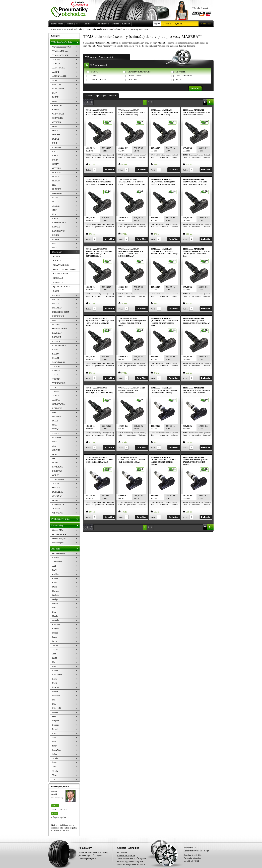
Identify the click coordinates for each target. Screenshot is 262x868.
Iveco (55, 641)
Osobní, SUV (58, 530)
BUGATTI (57, 438)
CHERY (56, 110)
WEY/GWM (57, 513)
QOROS (56, 475)
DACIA (55, 131)
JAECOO (56, 484)
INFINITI (56, 198)
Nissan (55, 712)
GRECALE (133, 79)
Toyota (55, 771)
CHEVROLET (58, 114)
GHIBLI (95, 76)
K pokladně (205, 24)
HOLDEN (56, 172)
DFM (54, 454)
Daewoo (56, 591)
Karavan (56, 558)
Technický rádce (73, 24)
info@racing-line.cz (60, 817)
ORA (54, 425)
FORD (55, 160)
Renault (55, 729)
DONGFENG (58, 492)
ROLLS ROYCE (59, 345)
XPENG (56, 391)
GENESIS (56, 168)
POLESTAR (57, 471)
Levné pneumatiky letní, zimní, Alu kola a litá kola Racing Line (72, 9)
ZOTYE (56, 396)
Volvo (55, 775)
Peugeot (56, 721)
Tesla (54, 767)
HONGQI (56, 181)
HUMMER (57, 189)
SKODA (56, 354)
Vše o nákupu (103, 24)
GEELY (55, 164)
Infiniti (55, 633)
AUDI (55, 80)
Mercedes (56, 696)
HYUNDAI (57, 193)
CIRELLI (56, 450)
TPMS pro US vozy (60, 51)
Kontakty (126, 24)
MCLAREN (57, 308)
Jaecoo (55, 645)
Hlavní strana (56, 29)
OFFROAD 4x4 (59, 553)
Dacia (55, 587)
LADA (55, 218)
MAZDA (56, 304)
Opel (54, 717)
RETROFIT (57, 408)
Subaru (55, 754)
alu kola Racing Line (126, 855)
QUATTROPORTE (184, 76)
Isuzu (54, 637)
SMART (56, 358)
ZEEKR (56, 433)
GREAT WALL (59, 404)
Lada (54, 666)
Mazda (55, 691)
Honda (55, 616)
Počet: (89, 170)
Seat (54, 742)
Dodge (55, 599)
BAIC (55, 412)
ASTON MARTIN (60, 76)
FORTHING (57, 417)
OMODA (56, 488)
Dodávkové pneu (59, 538)
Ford (54, 612)
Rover (55, 733)
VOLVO (56, 387)
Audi (54, 566)
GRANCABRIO (135, 76)
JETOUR (56, 509)
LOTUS (56, 239)
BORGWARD (58, 89)
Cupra (55, 583)
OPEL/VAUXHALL (60, 329)
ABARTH (56, 59)
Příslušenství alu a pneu (65, 519)
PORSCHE (57, 337)
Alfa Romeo (57, 562)
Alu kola (65, 548)
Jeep (54, 654)
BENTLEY (57, 85)
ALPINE (56, 72)
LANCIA (56, 227)
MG (54, 244)
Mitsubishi (57, 708)
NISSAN (56, 325)
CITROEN (57, 122)
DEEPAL (56, 500)
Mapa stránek (190, 848)
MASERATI (57, 252)
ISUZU (55, 442)
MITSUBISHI (58, 316)
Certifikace (89, 24)
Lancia (55, 670)
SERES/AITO (58, 479)
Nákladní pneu (58, 543)
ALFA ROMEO (59, 68)
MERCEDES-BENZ (61, 312)
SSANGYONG (58, 362)
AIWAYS (56, 64)
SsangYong (57, 750)
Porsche (55, 725)
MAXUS (56, 295)
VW (54, 779)
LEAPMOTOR (58, 504)
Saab (54, 737)
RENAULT (57, 341)
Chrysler (56, 629)
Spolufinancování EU (193, 851)
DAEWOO (57, 135)
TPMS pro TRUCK (60, 55)
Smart (55, 746)
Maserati (56, 687)
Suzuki (55, 758)
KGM (55, 658)
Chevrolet (56, 624)
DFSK (55, 126)
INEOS (55, 421)
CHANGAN (57, 496)
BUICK (55, 97)
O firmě (115, 24)
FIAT (54, 151)
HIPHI (55, 463)
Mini (54, 704)
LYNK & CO (58, 467)
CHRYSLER (57, 118)
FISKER (56, 156)
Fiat (54, 608)
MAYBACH (57, 299)
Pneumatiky (65, 525)
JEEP (54, 210)
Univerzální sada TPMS (62, 47)
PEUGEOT (57, 333)
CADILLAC (57, 105)
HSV (54, 185)
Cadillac (56, 574)
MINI (55, 143)
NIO (54, 320)
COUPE (95, 72)
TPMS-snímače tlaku (65, 42)
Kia (54, 662)
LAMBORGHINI (59, 223)
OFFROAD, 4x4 (59, 534)
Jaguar (55, 650)
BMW (55, 93)
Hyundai (56, 620)
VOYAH (56, 429)
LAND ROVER (59, 231)
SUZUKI (56, 371)
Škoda (55, 763)
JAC (54, 446)
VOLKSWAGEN (59, 383)
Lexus (55, 679)
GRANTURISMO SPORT (139, 72)
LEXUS (56, 235)
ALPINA (56, 400)
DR (54, 458)
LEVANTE (181, 72)
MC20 (179, 79)
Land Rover (57, 675)
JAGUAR (56, 206)
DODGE (56, 139)
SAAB (55, 350)
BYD (54, 101)
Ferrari (55, 604)
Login (207, 851)
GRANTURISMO (99, 79)
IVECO (55, 202)
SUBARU (56, 366)
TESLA (55, 375)
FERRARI (57, 147)
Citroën (55, 578)
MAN (55, 248)
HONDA (56, 177)
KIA (54, 214)
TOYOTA (56, 379)
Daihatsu (56, 595)
